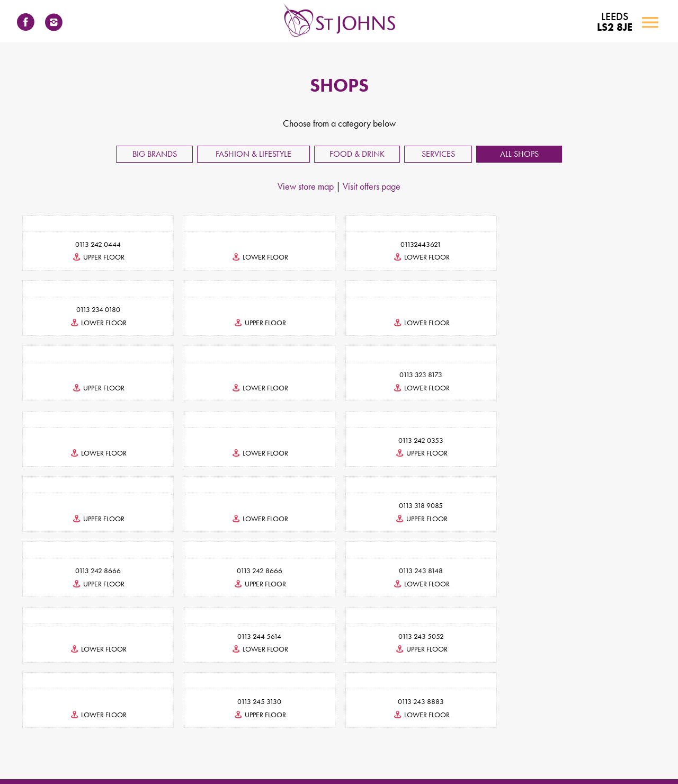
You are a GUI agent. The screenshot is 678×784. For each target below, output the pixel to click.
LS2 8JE (614, 22)
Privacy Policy (271, 754)
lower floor (259, 257)
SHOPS (287, 714)
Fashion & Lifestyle (253, 154)
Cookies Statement (324, 754)
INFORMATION (338, 714)
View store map (306, 186)
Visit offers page (372, 186)
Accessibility (199, 754)
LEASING (247, 714)
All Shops (519, 154)
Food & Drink (357, 154)
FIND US (420, 714)
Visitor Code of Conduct (391, 754)
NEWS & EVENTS (476, 714)
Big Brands (155, 154)
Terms (234, 754)
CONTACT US (196, 714)
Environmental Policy (462, 754)
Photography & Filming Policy (538, 754)
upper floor (98, 257)
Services (438, 154)
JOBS (386, 714)
